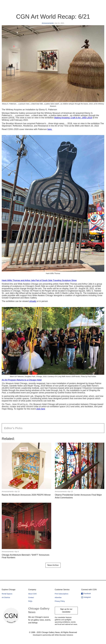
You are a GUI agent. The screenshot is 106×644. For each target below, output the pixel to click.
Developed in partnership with (53, 635)
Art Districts (6, 597)
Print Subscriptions (62, 594)
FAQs (30, 601)
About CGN (32, 594)
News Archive (53, 565)
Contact (31, 597)
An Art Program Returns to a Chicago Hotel (22, 380)
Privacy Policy (60, 601)
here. (50, 129)
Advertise (58, 597)
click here (41, 409)
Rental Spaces (7, 594)
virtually (33, 301)
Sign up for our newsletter (66, 610)
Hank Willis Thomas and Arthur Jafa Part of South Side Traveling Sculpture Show (39, 280)
